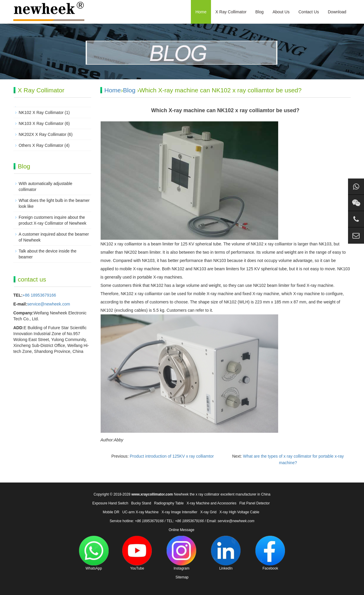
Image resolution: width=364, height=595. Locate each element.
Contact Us (309, 12)
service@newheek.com (49, 304)
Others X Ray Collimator (41, 145)
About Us (281, 12)
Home (201, 12)
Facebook (270, 553)
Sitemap (182, 577)
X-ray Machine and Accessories (212, 503)
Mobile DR (111, 512)
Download (337, 12)
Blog (260, 12)
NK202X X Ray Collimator (42, 134)
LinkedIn (226, 553)
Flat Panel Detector (255, 503)
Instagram (181, 553)
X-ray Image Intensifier (179, 512)
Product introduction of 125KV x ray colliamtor (172, 456)
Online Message (182, 530)
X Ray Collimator (231, 12)
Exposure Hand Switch (110, 503)
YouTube (137, 553)
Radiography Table (169, 503)
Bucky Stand (141, 503)
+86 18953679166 (39, 295)
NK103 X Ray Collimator (41, 123)
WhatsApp (94, 553)
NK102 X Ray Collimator (41, 112)
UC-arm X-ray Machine (140, 512)
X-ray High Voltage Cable (239, 512)
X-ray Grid (208, 512)
